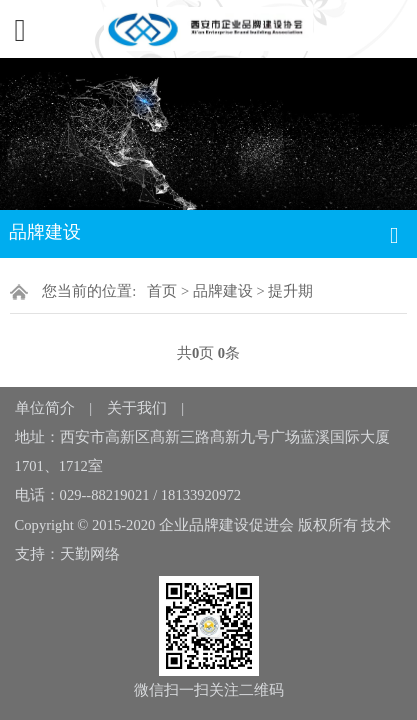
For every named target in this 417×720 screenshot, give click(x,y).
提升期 (290, 291)
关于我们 (137, 408)
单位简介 (45, 408)
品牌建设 (223, 291)
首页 (162, 291)
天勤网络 (90, 554)
